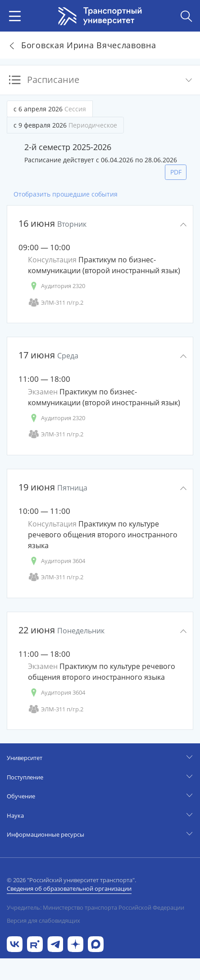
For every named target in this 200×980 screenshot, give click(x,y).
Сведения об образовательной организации (69, 888)
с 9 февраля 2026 (65, 125)
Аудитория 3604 (57, 561)
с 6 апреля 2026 (50, 109)
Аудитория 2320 (57, 286)
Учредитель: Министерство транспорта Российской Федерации (95, 907)
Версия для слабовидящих (43, 920)
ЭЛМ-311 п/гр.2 (56, 303)
